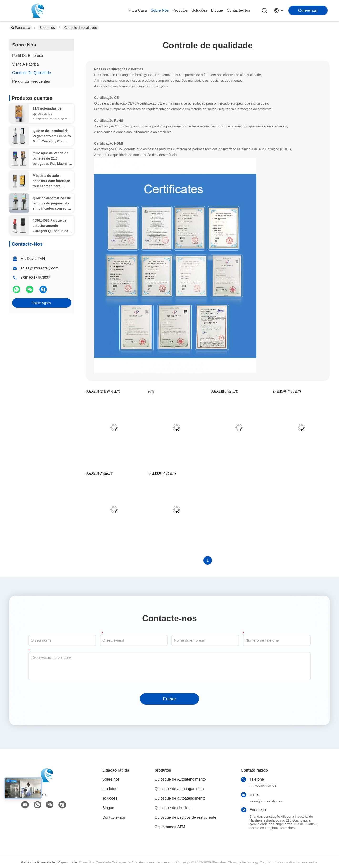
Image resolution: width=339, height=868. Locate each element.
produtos (180, 10)
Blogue (217, 10)
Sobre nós (160, 10)
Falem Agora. (42, 303)
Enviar (170, 699)
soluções (200, 10)
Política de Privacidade (38, 862)
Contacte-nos (238, 10)
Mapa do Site (67, 862)
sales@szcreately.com (39, 268)
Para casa (138, 10)
